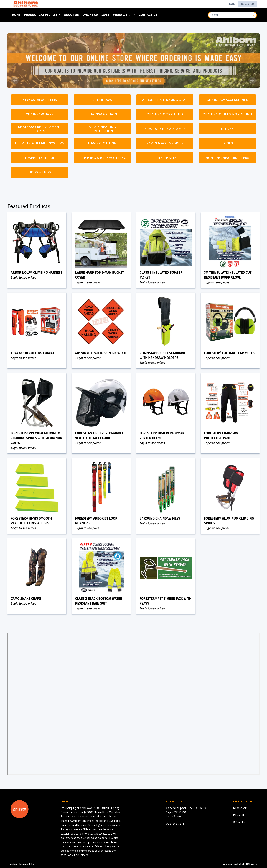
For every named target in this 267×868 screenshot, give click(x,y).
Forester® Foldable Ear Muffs (229, 353)
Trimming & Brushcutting (102, 158)
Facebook (240, 808)
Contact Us (148, 15)
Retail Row (102, 100)
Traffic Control (40, 158)
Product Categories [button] (41, 15)
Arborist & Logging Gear (165, 100)
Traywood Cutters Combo (32, 353)
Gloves (227, 129)
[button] (15, 80)
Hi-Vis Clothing (102, 143)
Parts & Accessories (165, 143)
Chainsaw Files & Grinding (227, 114)
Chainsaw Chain (102, 114)
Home (17, 14)
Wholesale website (233, 864)
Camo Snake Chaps (26, 599)
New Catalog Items (40, 100)
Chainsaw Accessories (227, 100)
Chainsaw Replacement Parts (40, 129)
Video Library (124, 15)
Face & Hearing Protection (103, 129)
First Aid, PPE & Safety (165, 129)
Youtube (239, 822)
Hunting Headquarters (227, 158)
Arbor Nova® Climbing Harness (37, 273)
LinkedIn (239, 815)
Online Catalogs (96, 15)
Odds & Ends (40, 172)
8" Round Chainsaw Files (160, 518)
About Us (71, 15)
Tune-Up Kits (165, 158)
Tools (227, 143)
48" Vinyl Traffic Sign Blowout (101, 353)
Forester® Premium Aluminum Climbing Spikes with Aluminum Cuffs (37, 438)
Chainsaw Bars (40, 114)
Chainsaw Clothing (165, 114)
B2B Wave (252, 864)
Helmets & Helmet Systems (40, 143)
